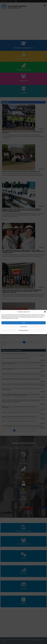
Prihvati (24, 323)
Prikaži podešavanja (23, 330)
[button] (45, 312)
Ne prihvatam (23, 327)
